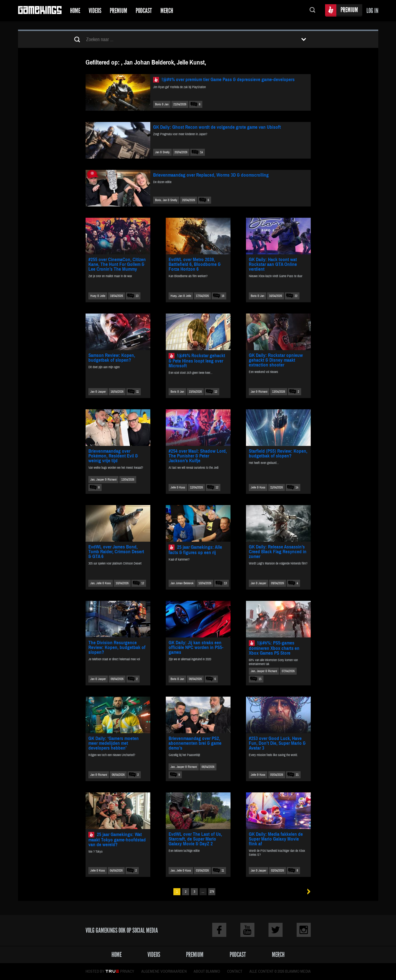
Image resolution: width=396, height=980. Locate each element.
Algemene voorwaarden (164, 972)
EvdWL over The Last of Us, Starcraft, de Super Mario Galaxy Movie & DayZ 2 (195, 839)
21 (297, 775)
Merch (167, 11)
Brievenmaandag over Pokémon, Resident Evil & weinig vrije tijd (113, 456)
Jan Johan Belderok (182, 583)
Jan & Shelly (162, 152)
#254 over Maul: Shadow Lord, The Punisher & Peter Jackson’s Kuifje (198, 456)
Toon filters (304, 39)
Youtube (247, 930)
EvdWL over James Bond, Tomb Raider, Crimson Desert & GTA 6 (116, 552)
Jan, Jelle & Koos (101, 583)
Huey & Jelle (98, 296)
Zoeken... (312, 11)
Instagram (304, 930)
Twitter (276, 930)
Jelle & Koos (178, 487)
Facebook (219, 930)
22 (296, 296)
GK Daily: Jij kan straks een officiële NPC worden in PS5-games (196, 647)
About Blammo (207, 972)
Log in (372, 11)
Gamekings (40, 11)
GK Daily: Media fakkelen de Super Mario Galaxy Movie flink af (276, 839)
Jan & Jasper (98, 392)
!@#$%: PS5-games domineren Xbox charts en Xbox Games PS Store (274, 648)
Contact (235, 972)
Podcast (144, 11)
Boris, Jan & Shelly (166, 200)
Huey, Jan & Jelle (181, 296)
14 (202, 152)
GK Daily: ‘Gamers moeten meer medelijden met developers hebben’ (114, 743)
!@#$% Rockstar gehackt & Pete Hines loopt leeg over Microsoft (197, 361)
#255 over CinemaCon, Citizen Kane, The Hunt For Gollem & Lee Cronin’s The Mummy (117, 264)
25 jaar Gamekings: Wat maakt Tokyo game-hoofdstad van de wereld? (117, 840)
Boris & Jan (162, 104)
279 (212, 892)
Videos (95, 11)
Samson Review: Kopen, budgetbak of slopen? (112, 358)
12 (216, 392)
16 (223, 296)
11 (137, 392)
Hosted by (95, 972)
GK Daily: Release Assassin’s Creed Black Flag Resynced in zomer (278, 552)
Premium (118, 11)
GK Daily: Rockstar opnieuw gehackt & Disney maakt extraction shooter (276, 360)
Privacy (127, 972)
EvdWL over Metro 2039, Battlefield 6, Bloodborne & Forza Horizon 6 (195, 264)
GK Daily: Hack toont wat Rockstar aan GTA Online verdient (273, 264)
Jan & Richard (259, 392)
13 (137, 296)
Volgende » (307, 892)
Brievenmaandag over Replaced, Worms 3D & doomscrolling (211, 175)
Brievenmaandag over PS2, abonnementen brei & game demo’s (195, 743)
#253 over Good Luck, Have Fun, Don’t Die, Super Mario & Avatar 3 (277, 743)
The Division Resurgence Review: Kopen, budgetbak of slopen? (117, 647)
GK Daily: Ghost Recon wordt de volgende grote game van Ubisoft (217, 127)
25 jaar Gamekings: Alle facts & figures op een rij (195, 550)
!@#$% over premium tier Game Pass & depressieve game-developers (228, 80)
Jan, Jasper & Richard (103, 480)
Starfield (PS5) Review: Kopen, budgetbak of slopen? (278, 454)
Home (75, 11)
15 (260, 679)
